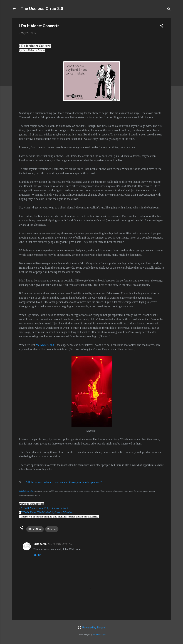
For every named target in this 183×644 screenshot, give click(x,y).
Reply (37, 555)
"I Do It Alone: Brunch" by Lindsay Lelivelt (45, 508)
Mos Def (52, 529)
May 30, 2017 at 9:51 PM (60, 544)
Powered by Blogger (92, 628)
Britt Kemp (40, 544)
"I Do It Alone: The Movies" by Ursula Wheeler (46, 512)
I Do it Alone (35, 529)
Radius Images (99, 635)
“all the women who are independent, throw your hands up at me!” (64, 482)
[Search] (169, 10)
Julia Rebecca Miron (27, 491)
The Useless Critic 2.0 (42, 9)
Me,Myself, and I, (46, 345)
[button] (162, 26)
